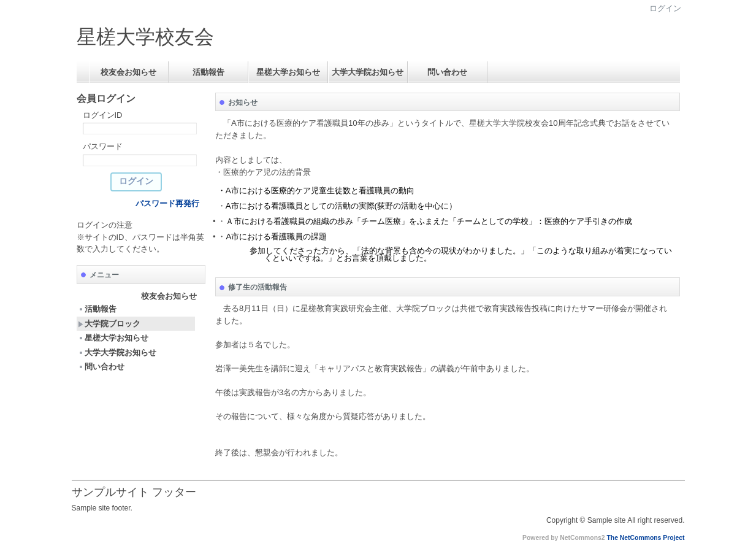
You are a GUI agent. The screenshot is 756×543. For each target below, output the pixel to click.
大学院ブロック (109, 324)
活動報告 (208, 72)
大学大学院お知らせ (368, 72)
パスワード (103, 146)
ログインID (103, 115)
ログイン (665, 8)
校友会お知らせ (128, 72)
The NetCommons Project (645, 538)
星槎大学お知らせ (288, 72)
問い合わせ (447, 72)
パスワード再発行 (167, 203)
